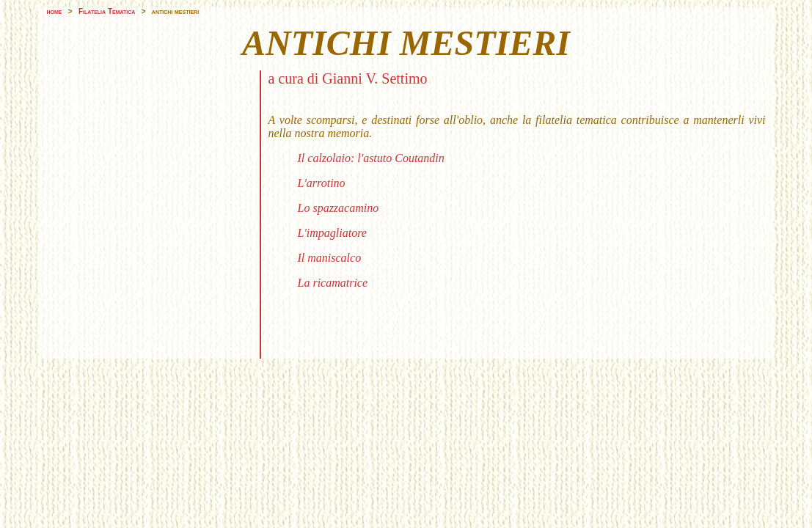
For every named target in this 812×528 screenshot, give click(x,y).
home (55, 11)
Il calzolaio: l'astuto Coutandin (371, 158)
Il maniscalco (330, 258)
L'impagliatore (332, 233)
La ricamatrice (333, 283)
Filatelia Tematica (107, 11)
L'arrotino (322, 183)
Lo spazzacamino (339, 208)
